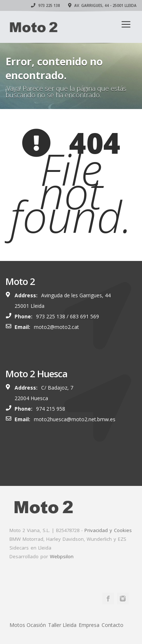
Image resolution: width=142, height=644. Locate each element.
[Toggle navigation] (126, 24)
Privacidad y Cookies (108, 530)
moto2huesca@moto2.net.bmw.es (75, 419)
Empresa (89, 625)
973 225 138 (46, 5)
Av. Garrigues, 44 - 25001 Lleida (102, 5)
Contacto (113, 625)
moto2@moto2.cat (56, 327)
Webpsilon (62, 556)
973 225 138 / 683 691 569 (68, 316)
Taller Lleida (62, 625)
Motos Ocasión (28, 625)
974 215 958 (51, 409)
